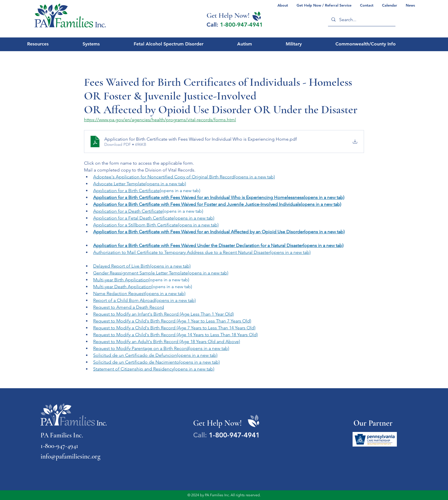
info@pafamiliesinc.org (70, 457)
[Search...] (361, 20)
